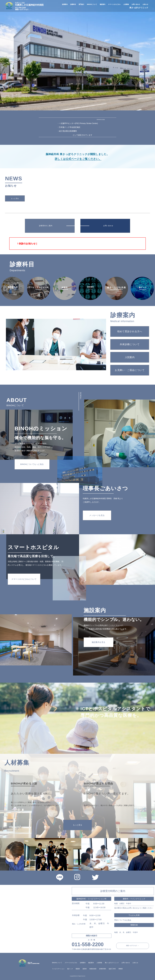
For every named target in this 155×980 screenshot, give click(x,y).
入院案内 (130, 357)
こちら (129, 920)
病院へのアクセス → (23, 9)
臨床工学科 (112, 969)
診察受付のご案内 (46, 226)
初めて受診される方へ (130, 331)
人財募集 (99, 963)
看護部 (78, 969)
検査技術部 (93, 969)
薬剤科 (85, 969)
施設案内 (91, 963)
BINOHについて (57, 963)
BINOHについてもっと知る (32, 464)
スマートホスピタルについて (24, 579)
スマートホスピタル (71, 963)
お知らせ (135, 963)
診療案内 (83, 963)
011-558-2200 (20, 8)
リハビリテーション (58, 969)
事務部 (121, 969)
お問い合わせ (108, 226)
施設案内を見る (98, 642)
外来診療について (130, 344)
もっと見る (15, 198)
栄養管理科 (103, 969)
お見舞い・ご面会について (130, 370)
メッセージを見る (97, 515)
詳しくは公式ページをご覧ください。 (78, 159)
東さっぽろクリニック (139, 8)
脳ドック (70, 969)
